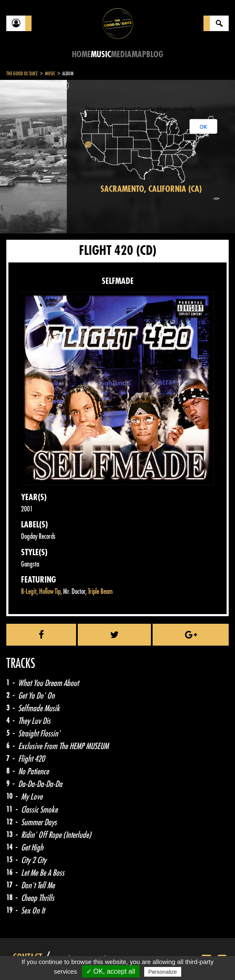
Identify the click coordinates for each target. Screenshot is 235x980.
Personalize (163, 972)
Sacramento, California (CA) (151, 189)
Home (81, 54)
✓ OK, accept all (111, 971)
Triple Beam (100, 592)
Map (139, 54)
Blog (155, 54)
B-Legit (29, 592)
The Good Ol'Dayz (22, 74)
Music (101, 54)
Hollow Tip (50, 592)
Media (121, 54)
